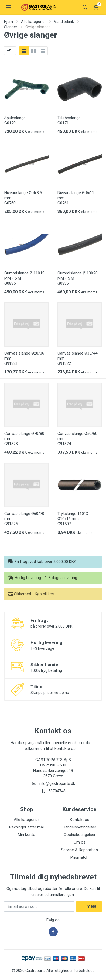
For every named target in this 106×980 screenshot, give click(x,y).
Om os (80, 842)
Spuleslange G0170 (15, 120)
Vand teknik (64, 22)
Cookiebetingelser (80, 835)
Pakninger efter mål (26, 827)
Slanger (11, 27)
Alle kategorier (33, 22)
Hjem (8, 22)
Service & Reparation (79, 850)
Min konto (27, 835)
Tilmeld (89, 906)
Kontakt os (80, 820)
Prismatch (79, 857)
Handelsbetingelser (79, 827)
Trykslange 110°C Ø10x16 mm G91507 (73, 519)
